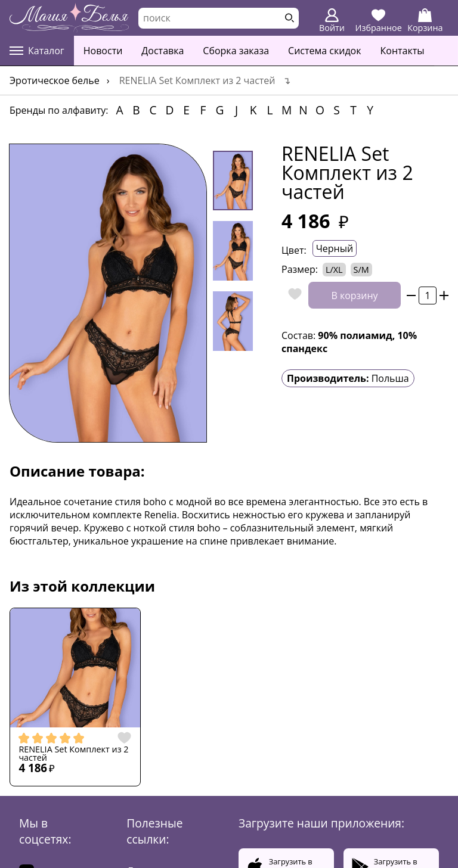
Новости (103, 51)
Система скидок (324, 51)
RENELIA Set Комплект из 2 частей (73, 754)
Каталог (37, 51)
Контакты (403, 51)
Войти (332, 21)
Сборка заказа (236, 51)
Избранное (379, 21)
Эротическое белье (55, 80)
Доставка (163, 51)
